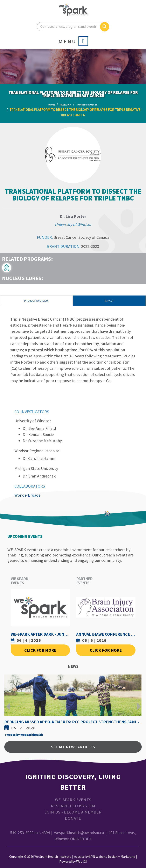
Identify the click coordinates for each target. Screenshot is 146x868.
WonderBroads (27, 495)
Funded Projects (87, 105)
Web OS (82, 861)
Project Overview (36, 301)
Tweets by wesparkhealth (24, 735)
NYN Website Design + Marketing (112, 856)
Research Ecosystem (73, 806)
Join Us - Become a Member (73, 812)
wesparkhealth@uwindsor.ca (79, 833)
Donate (73, 818)
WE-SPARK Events (73, 800)
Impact (109, 301)
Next (138, 703)
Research (66, 105)
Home (52, 105)
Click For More (40, 650)
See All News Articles (73, 747)
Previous (8, 703)
